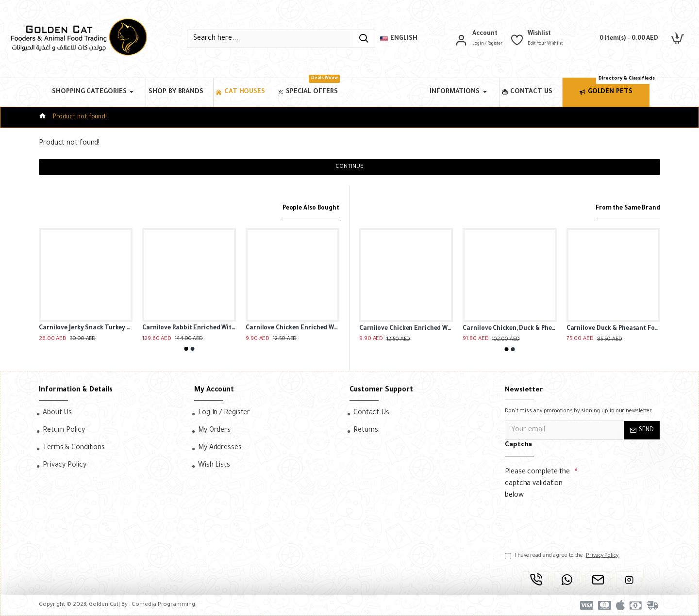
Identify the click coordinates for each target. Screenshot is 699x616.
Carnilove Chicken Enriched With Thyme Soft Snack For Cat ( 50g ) (292, 329)
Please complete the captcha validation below (537, 484)
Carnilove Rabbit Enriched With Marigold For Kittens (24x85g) (189, 329)
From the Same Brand (624, 208)
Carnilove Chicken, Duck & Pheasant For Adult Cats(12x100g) (509, 329)
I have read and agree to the (562, 556)
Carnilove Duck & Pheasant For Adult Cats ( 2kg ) (613, 329)
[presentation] (573, 521)
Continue (349, 167)
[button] (186, 349)
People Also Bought (307, 208)
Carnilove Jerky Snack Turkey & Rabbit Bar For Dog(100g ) (86, 329)
